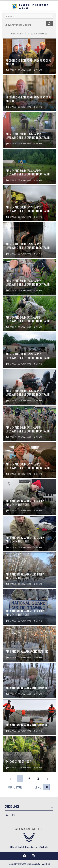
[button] (5, 7)
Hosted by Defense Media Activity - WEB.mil (29, 864)
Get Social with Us (29, 829)
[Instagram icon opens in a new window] (33, 856)
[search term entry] (29, 16)
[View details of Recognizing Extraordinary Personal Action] (29, 57)
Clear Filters (17, 34)
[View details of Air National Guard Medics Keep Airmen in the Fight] (29, 497)
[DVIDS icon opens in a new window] (25, 856)
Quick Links (12, 806)
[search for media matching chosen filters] (49, 23)
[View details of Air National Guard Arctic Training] (29, 644)
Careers (10, 815)
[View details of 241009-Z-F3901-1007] (29, 754)
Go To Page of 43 (25, 787)
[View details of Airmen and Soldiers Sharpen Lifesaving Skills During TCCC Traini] (29, 130)
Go (46, 787)
